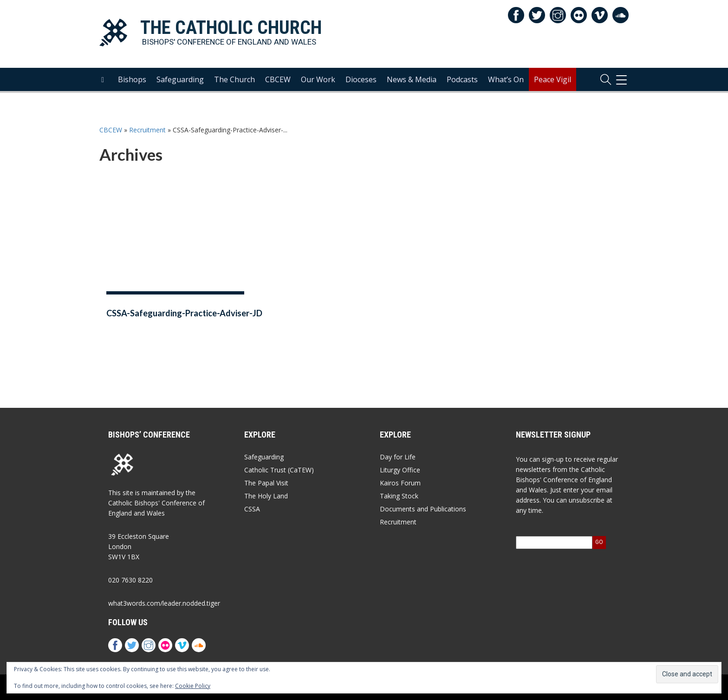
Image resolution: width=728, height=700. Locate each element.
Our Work (318, 79)
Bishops (132, 79)
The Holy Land (266, 496)
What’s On (506, 79)
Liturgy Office (400, 470)
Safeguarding (180, 79)
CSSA (252, 509)
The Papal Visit (266, 483)
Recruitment (147, 130)
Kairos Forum (400, 483)
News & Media (412, 79)
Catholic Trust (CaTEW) (279, 470)
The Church (234, 79)
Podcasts (462, 79)
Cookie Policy (193, 686)
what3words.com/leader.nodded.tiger (164, 603)
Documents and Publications (423, 509)
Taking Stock (399, 496)
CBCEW (278, 79)
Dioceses (361, 79)
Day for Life (398, 457)
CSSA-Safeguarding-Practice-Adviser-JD (184, 313)
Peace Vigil (552, 79)
